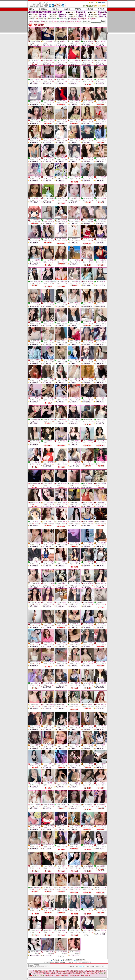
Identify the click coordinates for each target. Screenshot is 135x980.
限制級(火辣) (42, 19)
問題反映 (101, 9)
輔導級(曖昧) (53, 19)
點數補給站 (43, 9)
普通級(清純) (63, 19)
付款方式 (90, 9)
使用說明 (78, 9)
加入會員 (67, 9)
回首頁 (32, 9)
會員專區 (56, 9)
